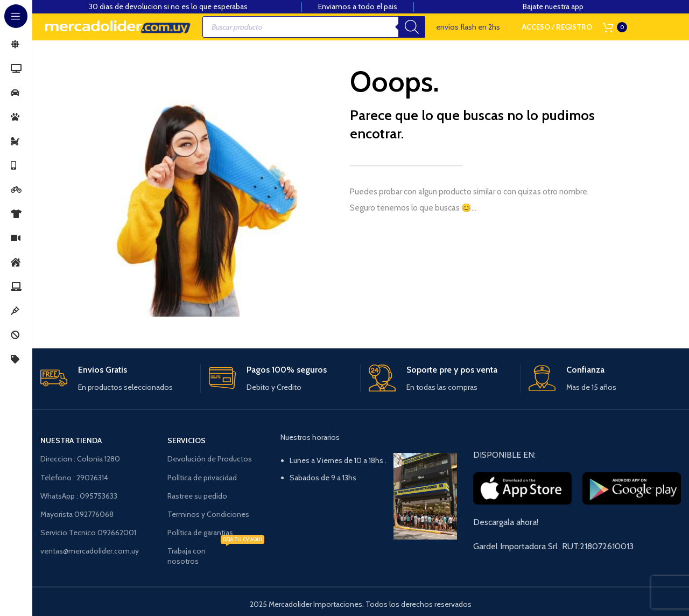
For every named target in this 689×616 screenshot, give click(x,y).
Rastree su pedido (197, 496)
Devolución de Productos (210, 459)
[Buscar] (412, 27)
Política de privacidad (202, 478)
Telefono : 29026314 (74, 478)
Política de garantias (200, 533)
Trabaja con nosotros (216, 554)
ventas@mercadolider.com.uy (90, 551)
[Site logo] (117, 27)
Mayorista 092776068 (77, 514)
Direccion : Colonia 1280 (80, 459)
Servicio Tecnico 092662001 (88, 533)
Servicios (187, 440)
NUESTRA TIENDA (71, 440)
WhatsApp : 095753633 (79, 496)
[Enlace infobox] (116, 379)
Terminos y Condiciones (208, 514)
